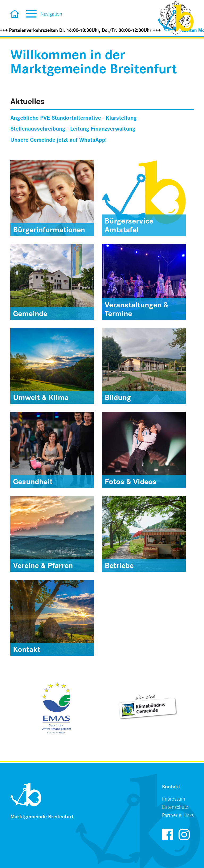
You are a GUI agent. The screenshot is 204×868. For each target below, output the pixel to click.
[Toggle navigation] (31, 13)
